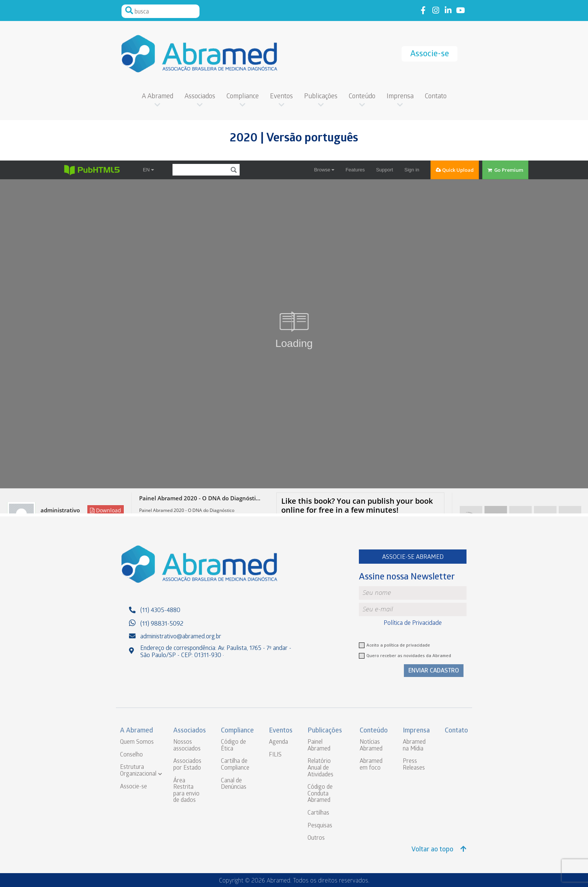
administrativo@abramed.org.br (181, 637)
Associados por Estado (187, 765)
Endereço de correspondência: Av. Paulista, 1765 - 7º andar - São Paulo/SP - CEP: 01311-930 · (216, 652)
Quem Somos (137, 742)
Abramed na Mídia (414, 746)
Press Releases (414, 765)
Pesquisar (129, 11)
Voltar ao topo (439, 850)
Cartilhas (318, 813)
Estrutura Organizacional (138, 771)
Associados (200, 97)
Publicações (321, 97)
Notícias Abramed (371, 746)
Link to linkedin (448, 11)
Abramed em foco (371, 765)
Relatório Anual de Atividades (320, 768)
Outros (316, 838)
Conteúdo (362, 97)
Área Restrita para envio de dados (186, 791)
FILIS (275, 755)
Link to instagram (436, 11)
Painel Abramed (319, 746)
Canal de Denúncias (234, 784)
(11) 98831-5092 (162, 624)
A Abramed (157, 97)
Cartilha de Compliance (235, 765)
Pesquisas (320, 826)
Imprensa (400, 97)
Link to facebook (423, 11)
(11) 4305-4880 (160, 611)
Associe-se (430, 55)
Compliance (243, 97)
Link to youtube (460, 11)
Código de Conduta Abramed (320, 794)
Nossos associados (187, 746)
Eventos (281, 97)
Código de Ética (233, 746)
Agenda (278, 742)
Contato (436, 97)
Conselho (131, 755)
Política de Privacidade (413, 624)
